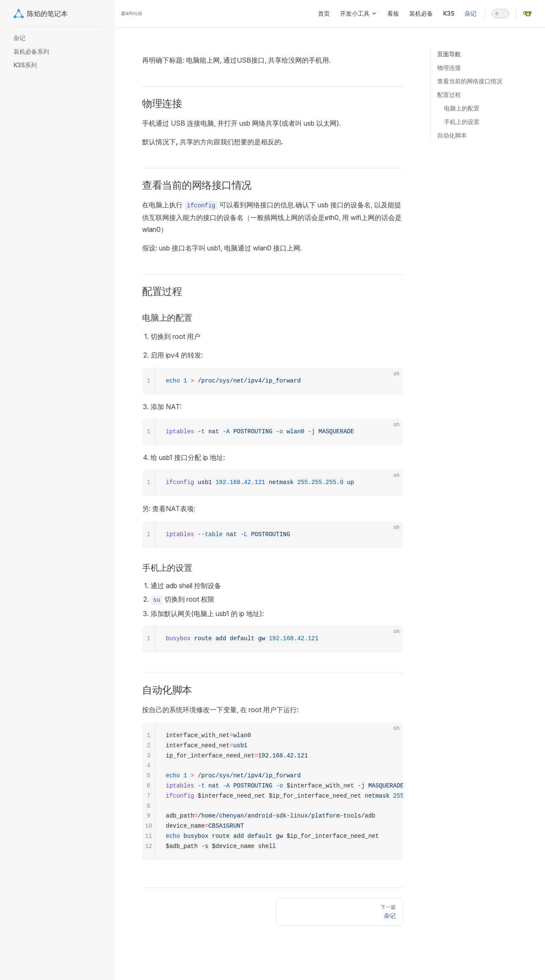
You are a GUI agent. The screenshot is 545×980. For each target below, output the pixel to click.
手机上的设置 (462, 122)
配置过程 (449, 95)
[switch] (501, 14)
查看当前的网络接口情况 (470, 81)
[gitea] (527, 14)
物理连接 (449, 67)
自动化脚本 (452, 135)
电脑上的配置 (462, 108)
